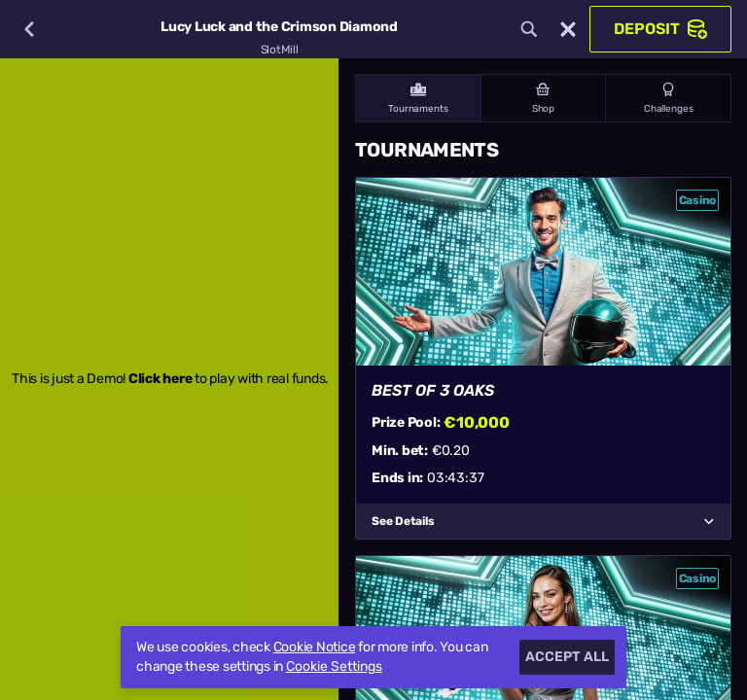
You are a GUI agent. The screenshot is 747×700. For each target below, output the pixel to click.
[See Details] (709, 521)
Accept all (567, 657)
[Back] (29, 29)
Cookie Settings (334, 667)
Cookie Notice (315, 647)
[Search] (529, 29)
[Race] (568, 29)
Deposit (660, 29)
